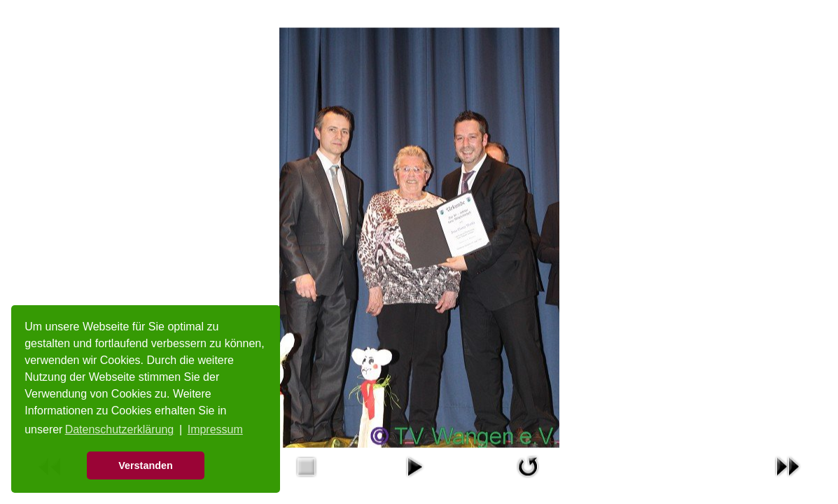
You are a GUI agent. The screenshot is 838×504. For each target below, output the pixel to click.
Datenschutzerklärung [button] (120, 429)
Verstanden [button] (146, 465)
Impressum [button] (215, 429)
